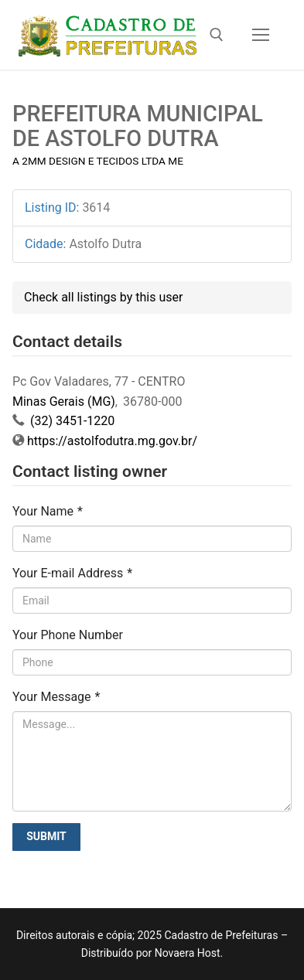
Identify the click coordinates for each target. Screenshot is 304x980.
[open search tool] (217, 35)
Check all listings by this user (103, 297)
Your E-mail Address (72, 573)
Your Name (48, 511)
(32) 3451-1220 (71, 421)
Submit (46, 836)
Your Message (56, 697)
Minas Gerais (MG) (64, 402)
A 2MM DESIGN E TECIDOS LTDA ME (98, 161)
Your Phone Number (68, 635)
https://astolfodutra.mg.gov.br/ (112, 441)
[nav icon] (261, 35)
